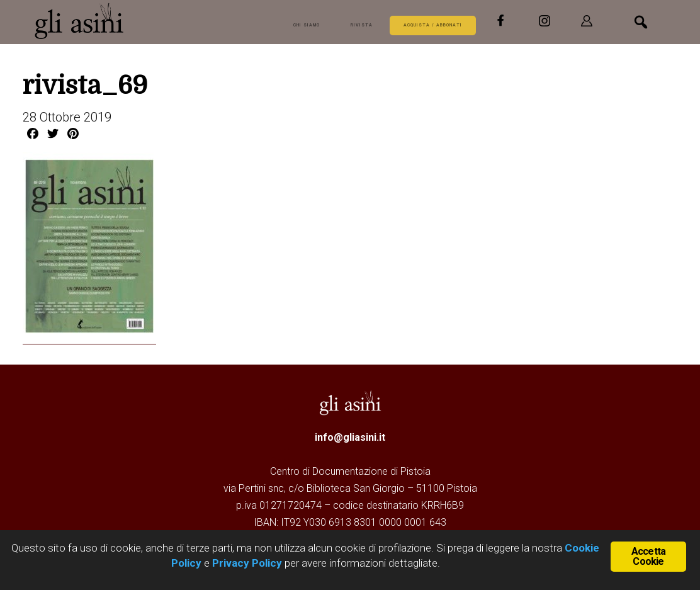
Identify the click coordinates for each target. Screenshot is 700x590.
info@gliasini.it (350, 437)
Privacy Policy (247, 563)
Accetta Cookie (648, 556)
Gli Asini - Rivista (128, 21)
